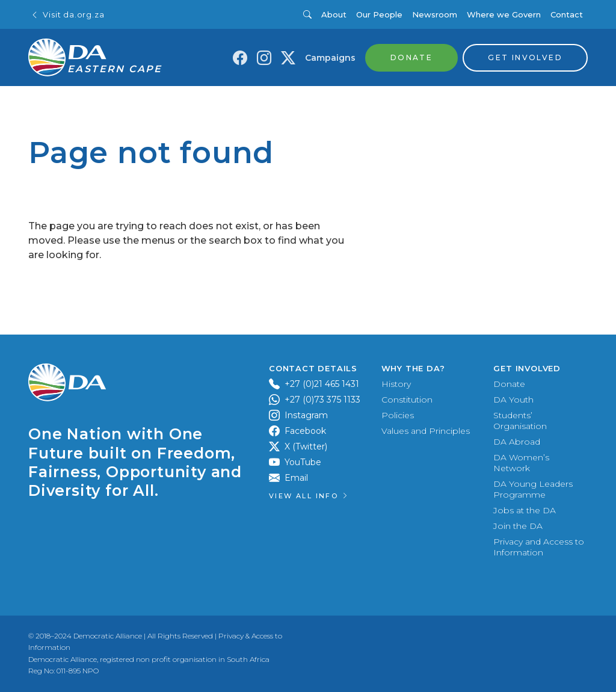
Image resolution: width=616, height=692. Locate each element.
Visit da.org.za (67, 15)
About (334, 14)
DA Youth (513, 400)
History (396, 384)
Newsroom (435, 14)
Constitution (407, 400)
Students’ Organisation (520, 421)
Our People (379, 14)
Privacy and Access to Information (539, 547)
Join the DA (518, 526)
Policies (398, 415)
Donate (509, 384)
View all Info (309, 496)
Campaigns (330, 58)
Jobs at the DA (525, 510)
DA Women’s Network (521, 463)
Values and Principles (426, 431)
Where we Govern (504, 14)
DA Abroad (517, 442)
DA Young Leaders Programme (533, 489)
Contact (567, 14)
